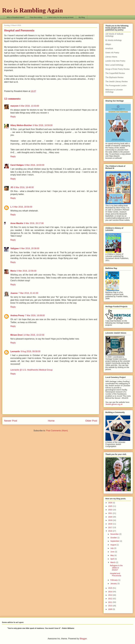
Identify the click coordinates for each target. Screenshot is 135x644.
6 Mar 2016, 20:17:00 (34, 223)
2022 (111, 510)
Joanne (14, 293)
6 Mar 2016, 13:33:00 (29, 106)
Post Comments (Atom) (57, 431)
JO (12, 187)
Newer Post (11, 421)
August (113, 545)
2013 (111, 595)
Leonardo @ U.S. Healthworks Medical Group (31, 370)
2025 (111, 506)
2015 (111, 588)
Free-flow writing (36, 17)
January (114, 584)
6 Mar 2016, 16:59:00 (43, 125)
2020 (111, 517)
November (115, 534)
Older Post (91, 421)
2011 (111, 602)
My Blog (82, 17)
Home (51, 421)
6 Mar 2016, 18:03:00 (34, 165)
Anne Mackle (17, 223)
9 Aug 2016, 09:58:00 (31, 351)
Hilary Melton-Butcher (21, 125)
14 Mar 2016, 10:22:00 (34, 335)
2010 (111, 606)
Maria (13, 271)
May (112, 555)
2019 (111, 520)
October (114, 538)
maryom (14, 106)
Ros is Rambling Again (32, 10)
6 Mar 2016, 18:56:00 (22, 207)
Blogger (83, 639)
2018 (111, 524)
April (112, 559)
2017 (111, 527)
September (115, 541)
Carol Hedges (17, 165)
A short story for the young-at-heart (60, 17)
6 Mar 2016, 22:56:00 (26, 271)
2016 (111, 531)
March (113, 562)
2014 (111, 592)
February (114, 580)
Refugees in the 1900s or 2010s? (116, 568)
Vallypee (15, 248)
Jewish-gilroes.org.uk (114, 404)
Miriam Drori (16, 335)
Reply (13, 117)
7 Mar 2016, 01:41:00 (28, 293)
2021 (111, 513)
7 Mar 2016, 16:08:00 (35, 315)
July (112, 548)
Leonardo (15, 351)
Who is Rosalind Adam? (16, 17)
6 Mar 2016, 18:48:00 (24, 187)
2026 (111, 503)
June (113, 552)
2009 (111, 609)
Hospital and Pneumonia (116, 574)
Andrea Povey (17, 315)
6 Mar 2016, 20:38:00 (29, 248)
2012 (111, 599)
